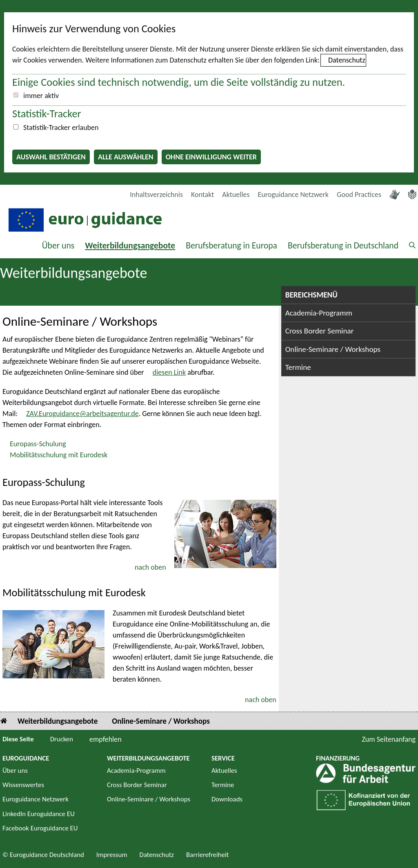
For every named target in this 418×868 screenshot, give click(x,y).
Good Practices (359, 195)
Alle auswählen (126, 157)
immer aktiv (41, 96)
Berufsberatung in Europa (231, 245)
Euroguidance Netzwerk (293, 195)
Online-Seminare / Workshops (333, 349)
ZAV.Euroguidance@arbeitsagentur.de (82, 414)
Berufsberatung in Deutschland (343, 245)
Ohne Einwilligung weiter (211, 157)
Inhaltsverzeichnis (156, 195)
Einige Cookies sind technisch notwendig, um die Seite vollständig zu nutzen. (179, 82)
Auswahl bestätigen (51, 157)
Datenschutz (347, 60)
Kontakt (202, 195)
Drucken (62, 739)
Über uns (58, 245)
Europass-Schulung (38, 444)
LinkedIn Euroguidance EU (39, 814)
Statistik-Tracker (47, 114)
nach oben (150, 567)
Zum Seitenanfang (389, 739)
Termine (298, 367)
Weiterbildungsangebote (130, 245)
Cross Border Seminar (320, 331)
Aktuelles (236, 195)
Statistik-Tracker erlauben (61, 128)
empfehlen (106, 739)
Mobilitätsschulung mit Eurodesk (59, 455)
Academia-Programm (319, 313)
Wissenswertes (23, 785)
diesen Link (169, 372)
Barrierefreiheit (208, 855)
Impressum (112, 855)
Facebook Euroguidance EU (40, 828)
